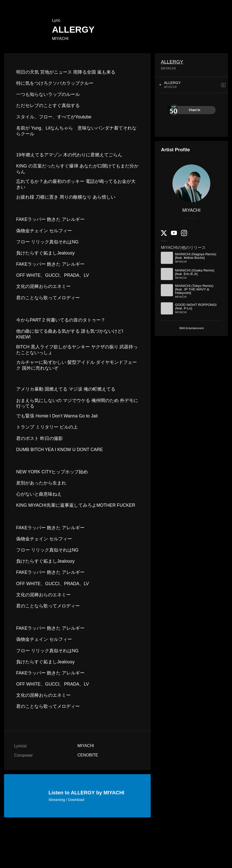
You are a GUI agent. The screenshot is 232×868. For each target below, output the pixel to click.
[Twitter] (164, 235)
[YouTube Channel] (174, 234)
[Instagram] (184, 235)
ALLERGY (172, 62)
